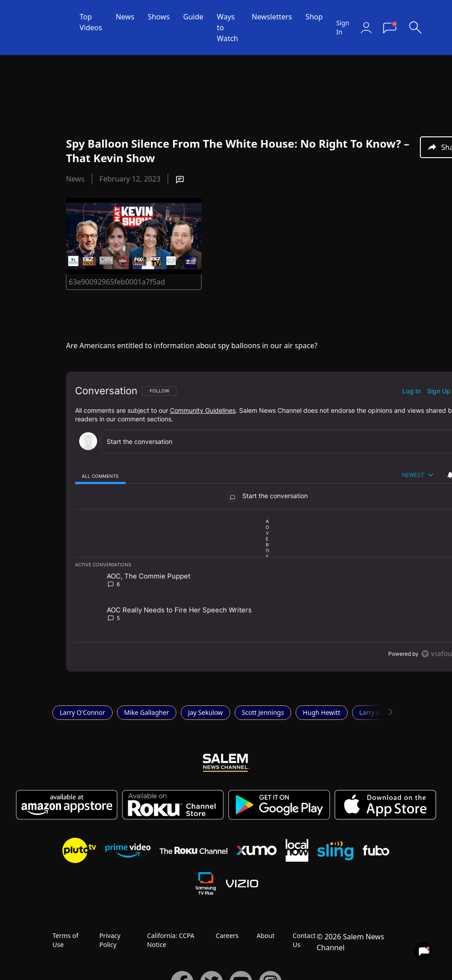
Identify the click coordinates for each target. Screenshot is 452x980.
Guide (193, 17)
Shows (159, 17)
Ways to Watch (228, 28)
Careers (227, 936)
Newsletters (272, 17)
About (266, 936)
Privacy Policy (110, 940)
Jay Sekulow (205, 712)
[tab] (100, 476)
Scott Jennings (263, 712)
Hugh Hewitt (322, 712)
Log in (412, 391)
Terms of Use (65, 940)
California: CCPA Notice (171, 940)
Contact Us (304, 940)
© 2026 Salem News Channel (350, 942)
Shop (314, 17)
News (125, 17)
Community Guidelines (203, 410)
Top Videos (91, 22)
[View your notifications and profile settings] (423, 951)
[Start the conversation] (276, 441)
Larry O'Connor (82, 712)
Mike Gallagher (147, 712)
